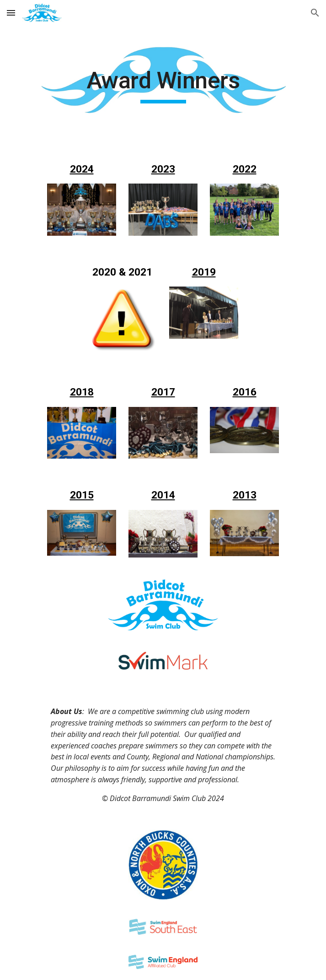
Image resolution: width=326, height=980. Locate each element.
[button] (11, 13)
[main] (163, 85)
